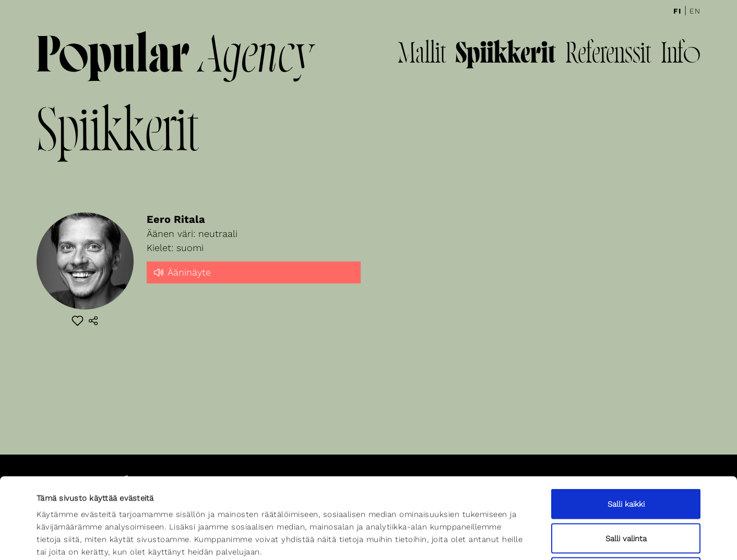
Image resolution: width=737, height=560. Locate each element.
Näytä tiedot (458, 540)
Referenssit (608, 55)
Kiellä (626, 492)
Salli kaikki (626, 423)
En (695, 11)
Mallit (422, 55)
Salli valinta (626, 458)
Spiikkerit (506, 55)
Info (681, 55)
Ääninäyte (181, 271)
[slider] (254, 281)
